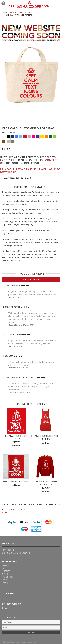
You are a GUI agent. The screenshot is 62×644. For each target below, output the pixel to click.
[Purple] (38, 137)
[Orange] (46, 137)
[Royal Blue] (17, 137)
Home (4, 12)
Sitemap (5, 583)
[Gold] (12, 141)
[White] (4, 137)
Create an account (21, 553)
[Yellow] (42, 137)
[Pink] (30, 137)
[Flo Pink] (34, 137)
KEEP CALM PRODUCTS (18, 12)
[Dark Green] (51, 137)
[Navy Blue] (13, 137)
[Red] (25, 137)
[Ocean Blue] (21, 137)
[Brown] (4, 141)
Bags (30, 12)
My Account (8, 550)
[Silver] (8, 141)
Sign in (5, 553)
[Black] (8, 137)
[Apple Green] (55, 137)
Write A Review (31, 279)
